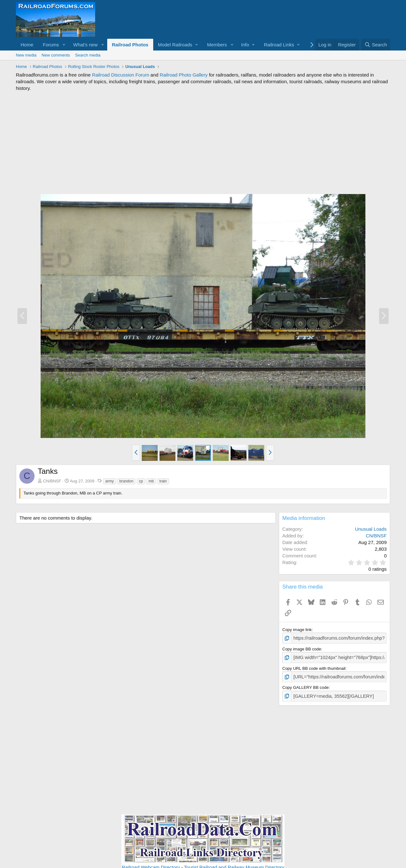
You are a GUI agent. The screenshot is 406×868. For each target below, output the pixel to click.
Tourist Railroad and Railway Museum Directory (234, 864)
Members (217, 45)
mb (151, 481)
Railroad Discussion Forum (121, 75)
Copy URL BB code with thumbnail (314, 667)
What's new (85, 45)
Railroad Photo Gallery (184, 75)
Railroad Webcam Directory (151, 864)
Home (27, 45)
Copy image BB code (302, 648)
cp (141, 481)
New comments (56, 55)
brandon (126, 481)
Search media (88, 55)
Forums (51, 45)
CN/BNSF (52, 481)
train (163, 481)
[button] (64, 45)
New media (26, 55)
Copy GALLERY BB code (305, 685)
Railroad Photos (130, 45)
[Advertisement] (203, 143)
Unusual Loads (371, 529)
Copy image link (297, 630)
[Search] (376, 45)
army (110, 481)
